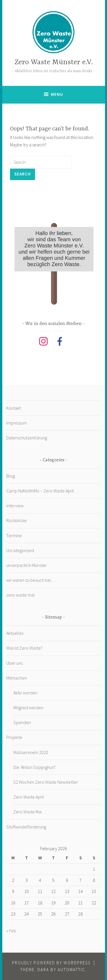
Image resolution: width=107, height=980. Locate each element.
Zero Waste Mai (28, 812)
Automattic (71, 970)
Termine (14, 536)
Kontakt (14, 408)
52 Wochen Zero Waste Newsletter (46, 782)
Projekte (14, 737)
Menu (57, 94)
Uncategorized (20, 550)
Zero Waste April (29, 797)
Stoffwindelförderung (26, 827)
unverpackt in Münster (27, 565)
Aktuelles (15, 633)
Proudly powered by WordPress (51, 963)
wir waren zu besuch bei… (31, 580)
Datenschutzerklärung (27, 438)
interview (15, 506)
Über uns (14, 663)
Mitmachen (17, 678)
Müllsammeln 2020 (31, 752)
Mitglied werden (28, 708)
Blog (11, 476)
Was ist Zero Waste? (24, 648)
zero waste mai (20, 595)
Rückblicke (17, 520)
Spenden (22, 722)
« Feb (11, 931)
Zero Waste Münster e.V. (54, 62)
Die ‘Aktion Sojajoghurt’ (35, 767)
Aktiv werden (25, 693)
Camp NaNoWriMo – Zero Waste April (40, 491)
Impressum (17, 423)
